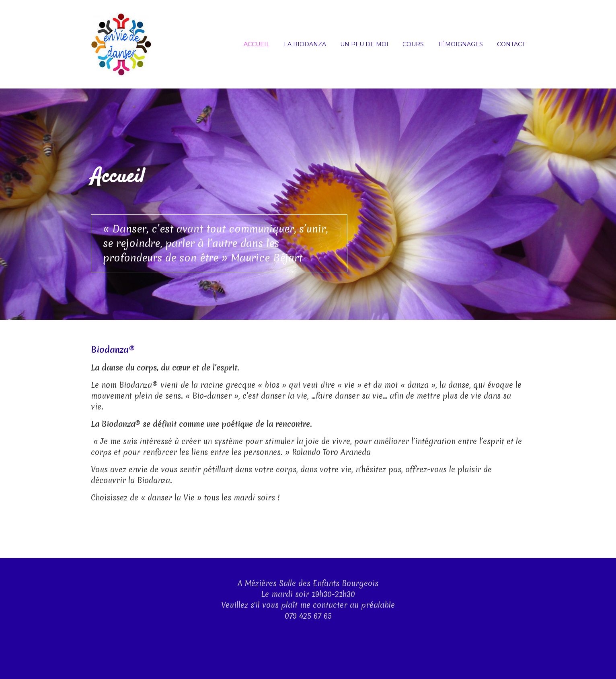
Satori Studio (501, 661)
